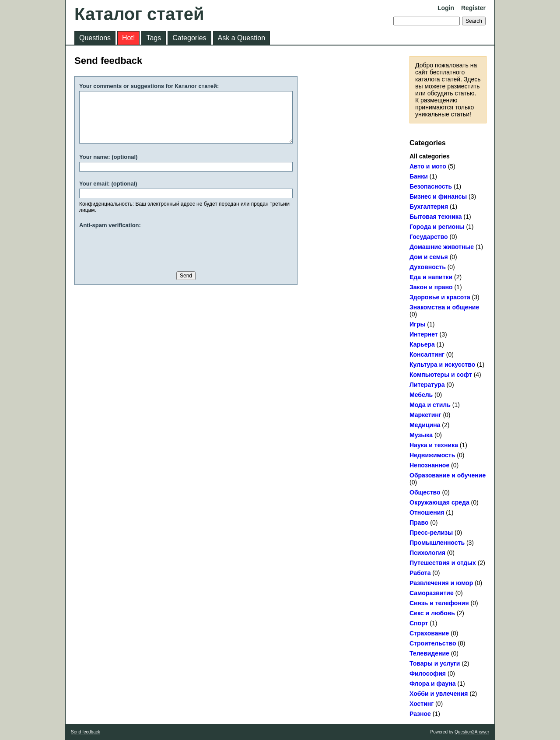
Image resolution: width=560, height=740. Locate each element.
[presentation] (146, 247)
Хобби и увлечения (439, 694)
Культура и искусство (442, 365)
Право (419, 523)
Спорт (419, 623)
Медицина (425, 425)
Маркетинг (425, 415)
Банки (419, 176)
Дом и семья (429, 257)
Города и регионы (437, 227)
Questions (95, 38)
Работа (420, 573)
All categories (430, 156)
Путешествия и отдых (443, 563)
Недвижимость (432, 455)
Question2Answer (472, 732)
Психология (427, 553)
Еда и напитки (431, 277)
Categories (189, 38)
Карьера (422, 344)
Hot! (128, 38)
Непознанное (429, 465)
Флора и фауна (433, 684)
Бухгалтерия (429, 207)
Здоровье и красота (440, 297)
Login (446, 8)
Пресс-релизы (431, 533)
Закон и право (431, 287)
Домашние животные (442, 247)
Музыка (421, 435)
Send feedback (86, 732)
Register (473, 8)
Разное (420, 714)
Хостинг (422, 704)
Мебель (421, 395)
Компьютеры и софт (441, 375)
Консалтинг (427, 354)
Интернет (424, 334)
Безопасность (431, 186)
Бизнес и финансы (438, 196)
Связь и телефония (439, 603)
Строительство (433, 643)
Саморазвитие (432, 593)
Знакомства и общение (444, 307)
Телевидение (429, 653)
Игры (417, 324)
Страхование (429, 633)
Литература (427, 385)
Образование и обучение (448, 475)
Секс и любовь (432, 613)
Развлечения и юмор (441, 583)
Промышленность (437, 543)
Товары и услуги (435, 663)
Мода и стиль (430, 405)
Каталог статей (139, 14)
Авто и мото (428, 166)
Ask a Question (242, 38)
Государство (429, 237)
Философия (428, 673)
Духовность (428, 267)
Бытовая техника (436, 217)
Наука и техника (434, 445)
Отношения (427, 512)
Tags (154, 38)
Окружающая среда (439, 502)
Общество (425, 492)
